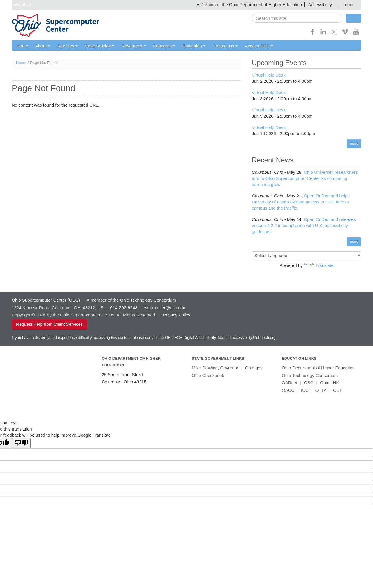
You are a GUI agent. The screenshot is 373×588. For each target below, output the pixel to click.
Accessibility (320, 5)
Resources (134, 46)
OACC (288, 390)
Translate (319, 266)
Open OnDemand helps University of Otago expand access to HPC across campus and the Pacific (301, 202)
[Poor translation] (21, 443)
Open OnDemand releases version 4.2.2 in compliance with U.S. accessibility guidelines (304, 225)
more (354, 144)
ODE (338, 390)
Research (165, 46)
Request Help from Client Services (49, 324)
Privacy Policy (176, 315)
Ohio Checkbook (208, 375)
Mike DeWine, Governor (215, 368)
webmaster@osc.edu (165, 308)
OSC (309, 383)
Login (348, 5)
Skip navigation (16, 5)
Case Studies (100, 46)
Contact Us (226, 46)
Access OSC (260, 46)
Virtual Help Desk (269, 75)
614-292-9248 (124, 308)
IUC (305, 390)
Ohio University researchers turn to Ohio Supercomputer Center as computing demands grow (305, 178)
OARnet (290, 383)
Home (22, 46)
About (43, 46)
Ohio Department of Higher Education (318, 368)
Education (195, 46)
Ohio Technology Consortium (310, 375)
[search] (297, 18)
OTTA (321, 390)
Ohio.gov (254, 368)
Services (68, 46)
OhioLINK (329, 383)
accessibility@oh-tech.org (254, 338)
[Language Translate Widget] (307, 256)
